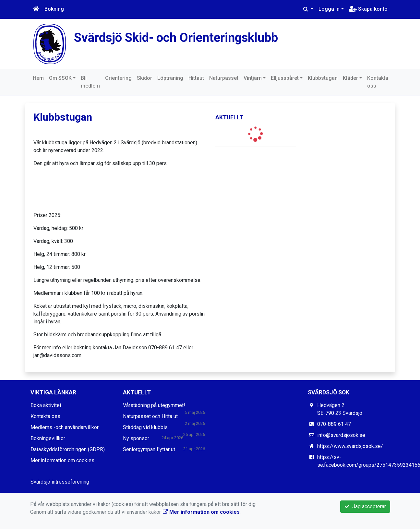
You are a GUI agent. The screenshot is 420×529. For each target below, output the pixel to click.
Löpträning (170, 78)
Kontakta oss (378, 82)
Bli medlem (90, 82)
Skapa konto (368, 9)
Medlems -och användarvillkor (65, 427)
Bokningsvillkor (48, 438)
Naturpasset (224, 78)
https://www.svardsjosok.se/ (350, 446)
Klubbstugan (323, 78)
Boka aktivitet (46, 405)
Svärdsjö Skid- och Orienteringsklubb (179, 37)
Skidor (144, 78)
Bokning (54, 9)
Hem (38, 78)
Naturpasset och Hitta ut (150, 416)
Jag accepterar (365, 506)
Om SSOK (60, 78)
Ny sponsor (136, 438)
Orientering (118, 78)
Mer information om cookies (62, 460)
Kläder (350, 78)
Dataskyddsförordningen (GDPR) (68, 449)
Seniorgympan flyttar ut (149, 449)
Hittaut (196, 78)
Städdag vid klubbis (145, 427)
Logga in (329, 9)
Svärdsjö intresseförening (60, 482)
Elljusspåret (285, 78)
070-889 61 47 (334, 424)
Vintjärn (253, 78)
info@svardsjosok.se (341, 435)
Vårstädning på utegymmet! (154, 405)
